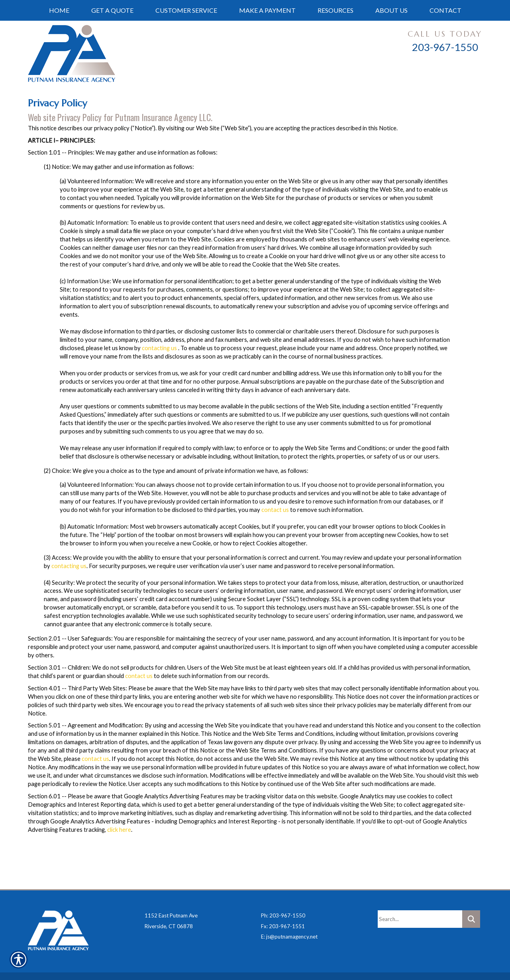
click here (119, 830)
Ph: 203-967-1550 (283, 896)
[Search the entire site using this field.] (420, 899)
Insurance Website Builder (167, 966)
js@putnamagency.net (292, 917)
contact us (275, 510)
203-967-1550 (445, 47)
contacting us (159, 348)
